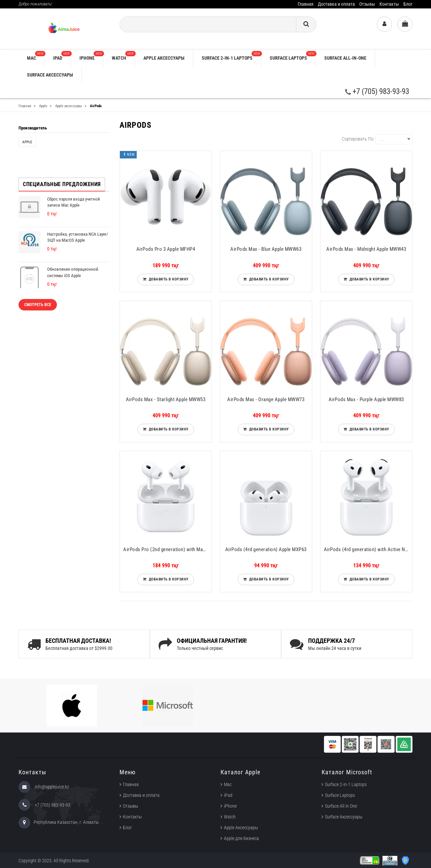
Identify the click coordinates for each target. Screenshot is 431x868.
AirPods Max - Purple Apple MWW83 (366, 399)
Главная (306, 4)
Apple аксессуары (164, 58)
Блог (408, 4)
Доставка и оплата (336, 4)
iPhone (91, 56)
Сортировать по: (358, 139)
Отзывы (367, 4)
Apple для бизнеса (241, 838)
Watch (123, 56)
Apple (27, 142)
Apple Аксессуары (241, 828)
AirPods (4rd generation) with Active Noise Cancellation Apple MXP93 (368, 549)
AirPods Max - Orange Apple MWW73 (266, 399)
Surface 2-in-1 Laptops (231, 56)
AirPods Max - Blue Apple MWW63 (266, 249)
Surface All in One (341, 806)
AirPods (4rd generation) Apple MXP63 (266, 549)
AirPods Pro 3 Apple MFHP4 (166, 249)
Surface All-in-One (345, 58)
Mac (36, 56)
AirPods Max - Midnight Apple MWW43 (366, 249)
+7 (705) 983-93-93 (377, 92)
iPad (62, 56)
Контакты (389, 4)
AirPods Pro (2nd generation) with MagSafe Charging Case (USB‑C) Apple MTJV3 (167, 549)
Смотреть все (38, 305)
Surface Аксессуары (50, 75)
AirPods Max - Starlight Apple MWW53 (166, 399)
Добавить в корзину (168, 279)
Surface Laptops (293, 56)
